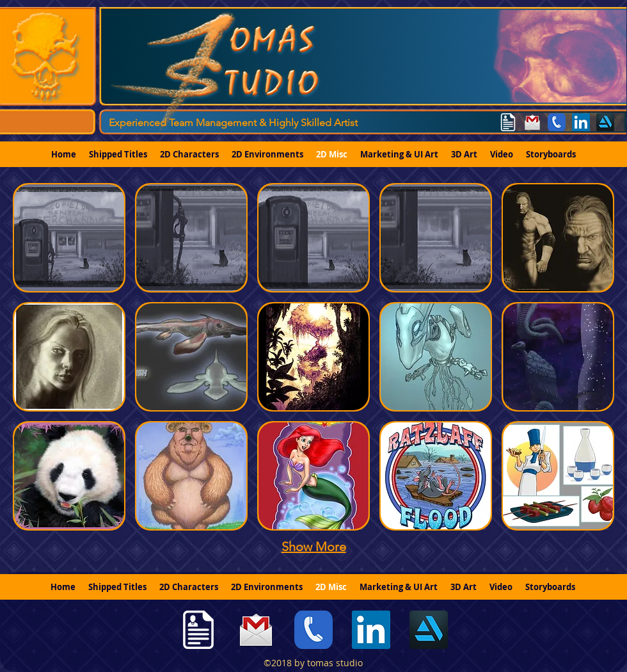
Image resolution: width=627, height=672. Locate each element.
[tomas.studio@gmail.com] (532, 122)
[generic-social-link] (605, 122)
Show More (314, 547)
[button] (69, 238)
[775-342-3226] (557, 122)
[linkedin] (581, 122)
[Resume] (508, 122)
